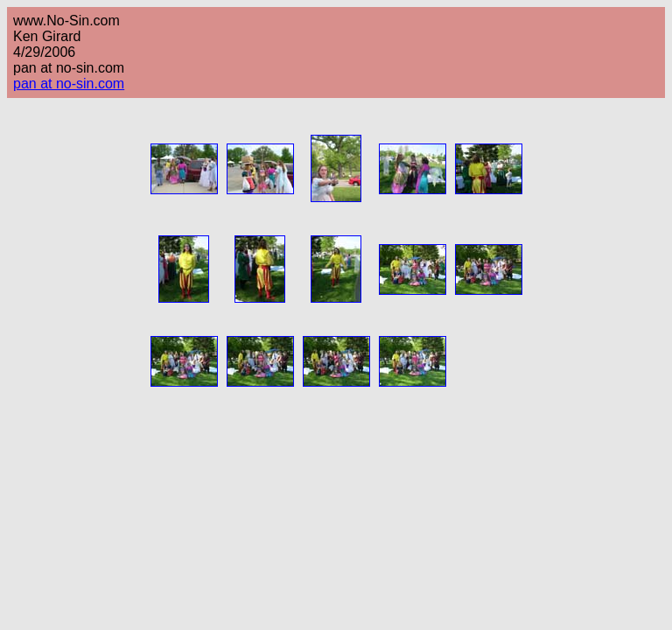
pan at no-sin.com (69, 84)
